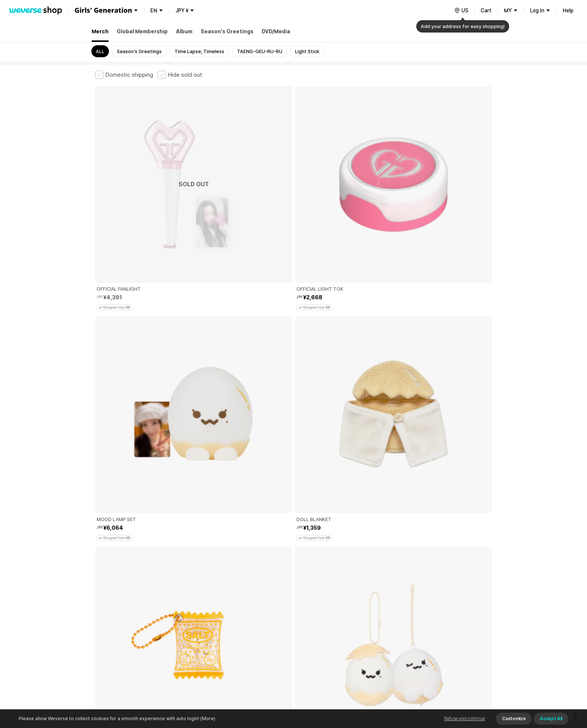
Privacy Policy (329, 603)
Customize (514, 719)
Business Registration (209, 636)
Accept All (551, 719)
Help (568, 10)
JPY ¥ (182, 10)
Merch (100, 31)
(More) (207, 718)
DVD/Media (276, 31)
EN (154, 10)
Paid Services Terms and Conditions (187, 603)
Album (184, 31)
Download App (473, 680)
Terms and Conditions (116, 603)
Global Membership (142, 31)
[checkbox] (124, 75)
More (293, 551)
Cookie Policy (367, 603)
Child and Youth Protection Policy (270, 603)
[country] (461, 10)
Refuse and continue (464, 719)
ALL (100, 51)
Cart (486, 10)
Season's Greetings (227, 31)
